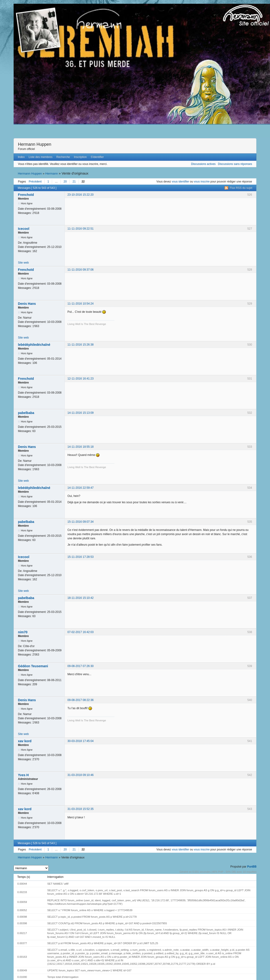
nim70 (23, 632)
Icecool (24, 229)
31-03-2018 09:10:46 (81, 775)
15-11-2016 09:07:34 (81, 522)
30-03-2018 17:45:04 (81, 741)
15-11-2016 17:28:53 (81, 557)
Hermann (51, 173)
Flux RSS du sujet (241, 188)
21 (74, 182)
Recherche (63, 157)
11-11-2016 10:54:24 (81, 304)
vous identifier (180, 182)
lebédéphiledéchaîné (34, 345)
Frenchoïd (26, 195)
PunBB (252, 867)
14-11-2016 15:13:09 (81, 413)
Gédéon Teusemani (33, 666)
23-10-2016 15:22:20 (81, 195)
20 (65, 182)
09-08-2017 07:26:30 (81, 666)
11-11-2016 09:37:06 (81, 270)
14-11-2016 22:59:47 (81, 488)
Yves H (23, 775)
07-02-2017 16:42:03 (81, 632)
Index (21, 157)
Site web (23, 263)
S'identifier (97, 157)
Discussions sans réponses (235, 164)
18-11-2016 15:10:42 (81, 598)
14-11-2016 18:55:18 (81, 447)
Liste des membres (40, 157)
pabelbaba (26, 413)
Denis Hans (27, 304)
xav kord (25, 741)
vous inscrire (202, 182)
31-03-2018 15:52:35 (81, 809)
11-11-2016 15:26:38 (81, 345)
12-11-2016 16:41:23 (81, 379)
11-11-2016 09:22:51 (81, 229)
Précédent (35, 182)
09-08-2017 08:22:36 (81, 700)
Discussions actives (203, 164)
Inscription (80, 157)
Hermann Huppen (35, 144)
